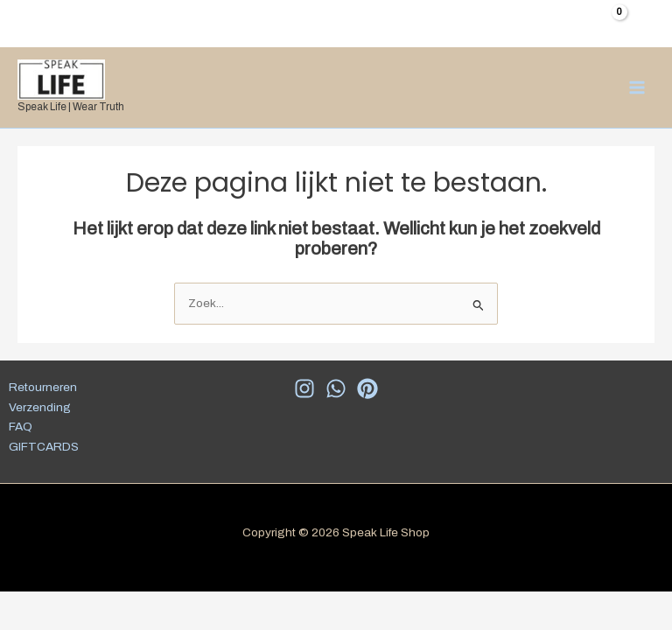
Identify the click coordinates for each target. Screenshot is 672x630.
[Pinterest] (367, 388)
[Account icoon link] (647, 21)
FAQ (21, 427)
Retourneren (43, 387)
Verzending (40, 407)
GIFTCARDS (44, 447)
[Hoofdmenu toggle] (637, 87)
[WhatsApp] (336, 388)
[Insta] (304, 388)
